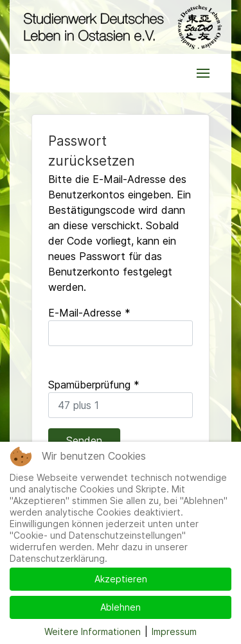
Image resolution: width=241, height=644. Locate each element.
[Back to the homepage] (121, 27)
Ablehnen (121, 607)
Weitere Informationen (93, 631)
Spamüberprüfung (94, 385)
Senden (84, 440)
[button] (203, 73)
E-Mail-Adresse (89, 313)
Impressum (174, 631)
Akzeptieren (121, 579)
